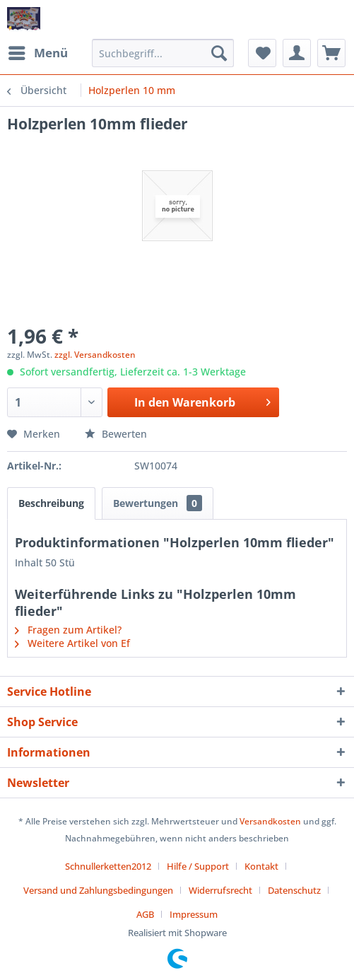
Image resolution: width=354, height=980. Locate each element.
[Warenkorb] (331, 53)
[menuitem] (37, 53)
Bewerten (116, 434)
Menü (38, 51)
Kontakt (261, 866)
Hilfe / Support (198, 866)
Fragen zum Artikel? (68, 630)
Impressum (194, 914)
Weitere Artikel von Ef (72, 643)
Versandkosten (270, 821)
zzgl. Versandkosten (95, 355)
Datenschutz (294, 890)
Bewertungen (158, 503)
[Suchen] (219, 53)
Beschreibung (51, 503)
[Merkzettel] (262, 53)
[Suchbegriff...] (163, 53)
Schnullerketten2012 (108, 866)
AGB (145, 914)
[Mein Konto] (297, 53)
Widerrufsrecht (220, 890)
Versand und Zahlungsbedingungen (98, 890)
